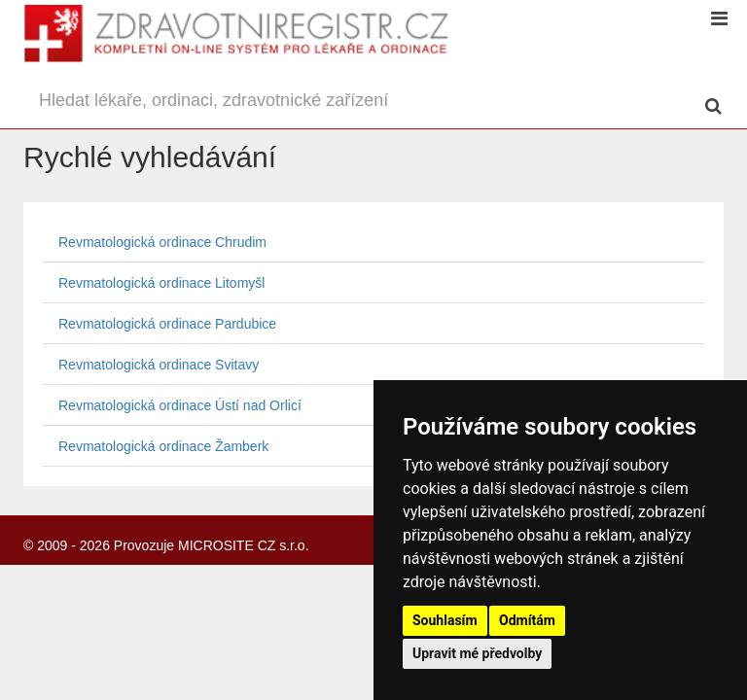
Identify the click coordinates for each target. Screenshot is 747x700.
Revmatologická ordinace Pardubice (167, 324)
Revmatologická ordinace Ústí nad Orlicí (180, 405)
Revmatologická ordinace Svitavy (159, 365)
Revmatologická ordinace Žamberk (163, 446)
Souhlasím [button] (445, 620)
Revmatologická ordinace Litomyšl (161, 283)
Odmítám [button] (527, 620)
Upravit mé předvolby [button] (477, 653)
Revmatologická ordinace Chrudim (162, 242)
